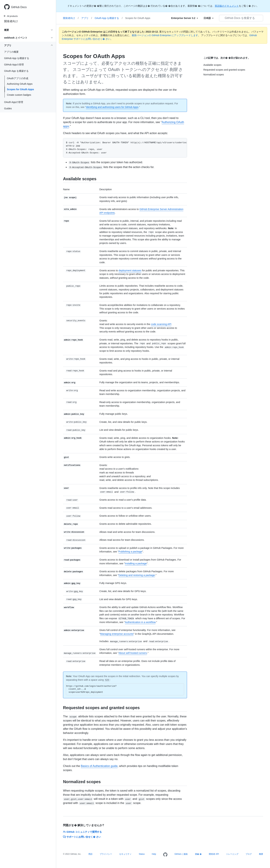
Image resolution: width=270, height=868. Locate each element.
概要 (261, 854)
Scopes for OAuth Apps (20, 89)
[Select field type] (185, 18)
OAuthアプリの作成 (18, 78)
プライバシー (106, 854)
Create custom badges (19, 95)
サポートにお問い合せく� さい (82, 837)
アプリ (87, 18)
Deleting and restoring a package (137, 575)
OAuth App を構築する (109, 18)
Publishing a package (130, 552)
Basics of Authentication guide (99, 766)
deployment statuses (130, 270)
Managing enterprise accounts (117, 634)
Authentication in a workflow (140, 622)
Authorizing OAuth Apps (20, 84)
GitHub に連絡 (181, 854)
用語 (90, 854)
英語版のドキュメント (227, 6)
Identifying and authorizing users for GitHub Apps (112, 107)
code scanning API (161, 324)
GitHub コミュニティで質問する (82, 832)
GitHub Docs (19, 7)
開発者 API (214, 854)
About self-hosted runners (133, 653)
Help (154, 854)
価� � (198, 854)
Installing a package (136, 563)
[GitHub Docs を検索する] (241, 18)
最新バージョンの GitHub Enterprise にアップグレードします (165, 35)
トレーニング (232, 854)
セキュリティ (125, 854)
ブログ (249, 854)
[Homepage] (165, 855)
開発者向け (11, 21)
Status (142, 854)
